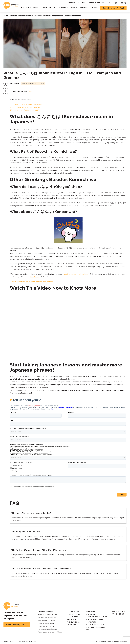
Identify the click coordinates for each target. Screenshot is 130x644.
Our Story (91, 612)
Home (6, 16)
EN (109, 3)
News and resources (18, 16)
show (31, 92)
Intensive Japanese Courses (47, 615)
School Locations (79, 8)
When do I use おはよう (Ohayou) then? (25, 107)
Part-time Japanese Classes (47, 618)
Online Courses (49, 8)
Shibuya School (73, 612)
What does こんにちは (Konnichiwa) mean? (27, 105)
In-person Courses (29, 8)
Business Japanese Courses (47, 629)
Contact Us (71, 625)
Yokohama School (74, 622)
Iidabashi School (74, 617)
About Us (62, 8)
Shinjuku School (74, 614)
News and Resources (95, 625)
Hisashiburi (34, 277)
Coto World (92, 614)
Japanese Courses (45, 612)
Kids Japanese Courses (46, 626)
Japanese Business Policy (28, 641)
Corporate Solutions (77, 3)
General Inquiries (97, 3)
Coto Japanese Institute (97, 617)
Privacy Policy (8, 641)
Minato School (73, 620)
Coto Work (91, 622)
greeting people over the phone (76, 274)
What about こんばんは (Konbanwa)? (24, 110)
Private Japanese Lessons (46, 623)
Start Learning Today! (113, 8)
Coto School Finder (95, 620)
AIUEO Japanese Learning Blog (33, 83)
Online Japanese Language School (50, 632)
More (94, 8)
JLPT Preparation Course (46, 621)
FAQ (88, 630)
